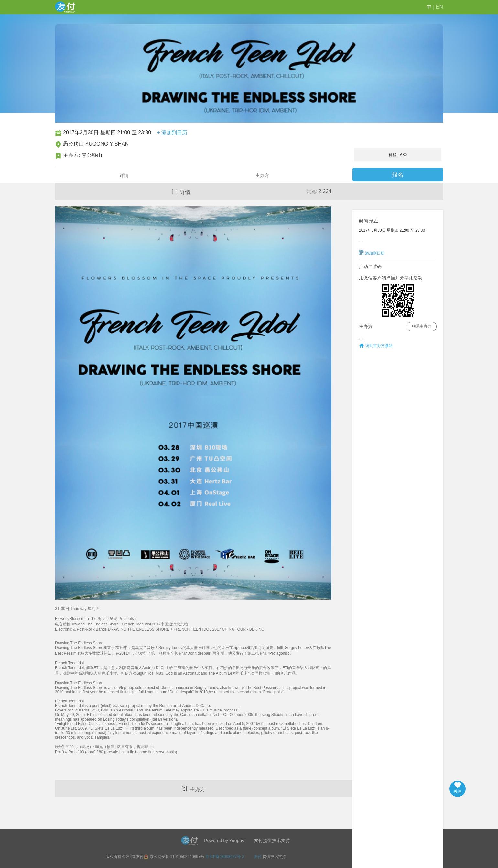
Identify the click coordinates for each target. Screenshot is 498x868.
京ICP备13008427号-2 (225, 857)
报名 (398, 175)
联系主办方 (422, 326)
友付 (258, 857)
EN (439, 7)
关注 (458, 788)
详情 (124, 175)
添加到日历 (372, 253)
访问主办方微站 (379, 346)
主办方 (262, 175)
